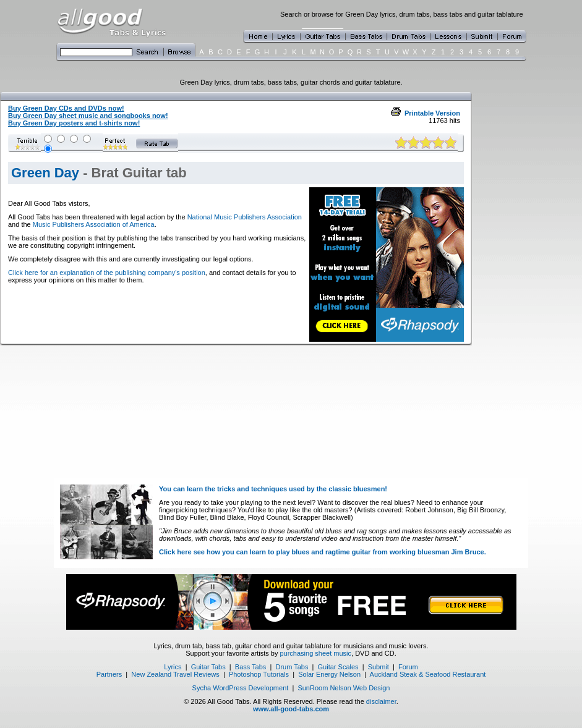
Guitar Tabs (208, 667)
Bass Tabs (251, 667)
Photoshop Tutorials (259, 674)
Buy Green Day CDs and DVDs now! (66, 108)
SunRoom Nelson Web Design (344, 688)
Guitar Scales (338, 667)
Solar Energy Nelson (329, 674)
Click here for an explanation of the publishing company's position (107, 273)
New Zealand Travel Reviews (175, 674)
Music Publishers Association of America (94, 224)
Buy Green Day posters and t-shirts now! (74, 123)
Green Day (45, 173)
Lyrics (173, 667)
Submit (379, 667)
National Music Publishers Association (245, 217)
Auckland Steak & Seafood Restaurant (428, 674)
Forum (408, 667)
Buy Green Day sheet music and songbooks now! (88, 116)
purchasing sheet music (315, 653)
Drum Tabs (292, 667)
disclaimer (381, 701)
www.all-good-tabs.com (291, 709)
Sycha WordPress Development (241, 688)
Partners (109, 674)
